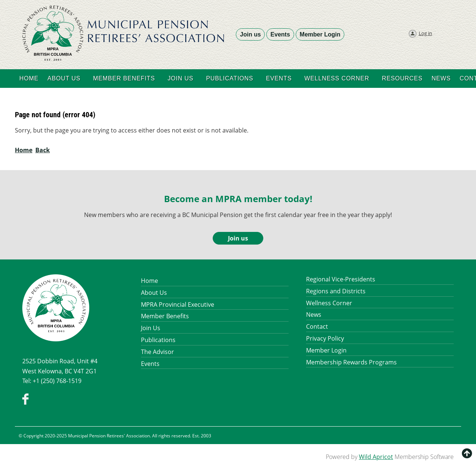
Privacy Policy (325, 338)
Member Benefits (165, 316)
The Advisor (157, 352)
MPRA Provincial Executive (178, 304)
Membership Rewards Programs (351, 362)
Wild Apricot (376, 457)
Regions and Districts (336, 291)
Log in (425, 33)
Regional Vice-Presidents (341, 279)
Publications (158, 340)
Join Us (151, 328)
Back (43, 150)
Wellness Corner (329, 303)
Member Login (320, 34)
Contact (317, 326)
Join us (250, 34)
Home (24, 150)
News (314, 315)
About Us (154, 293)
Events (280, 34)
